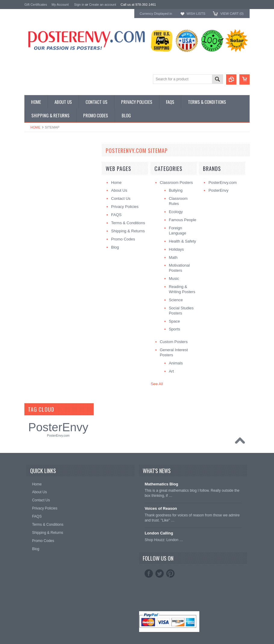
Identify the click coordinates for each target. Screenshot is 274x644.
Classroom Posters (41, 159)
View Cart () (232, 14)
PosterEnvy (58, 427)
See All (157, 384)
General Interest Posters (46, 169)
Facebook (149, 574)
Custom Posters (38, 164)
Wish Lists (196, 14)
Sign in (79, 5)
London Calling (159, 533)
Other (29, 174)
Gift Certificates (36, 5)
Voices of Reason (161, 508)
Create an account (103, 5)
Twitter (160, 574)
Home (35, 127)
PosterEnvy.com (58, 436)
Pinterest (170, 574)
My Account (60, 5)
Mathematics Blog (161, 484)
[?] (62, 409)
